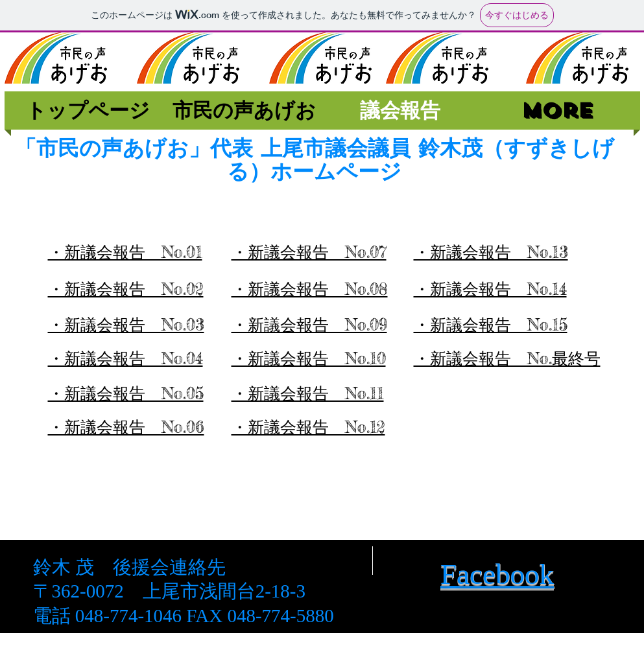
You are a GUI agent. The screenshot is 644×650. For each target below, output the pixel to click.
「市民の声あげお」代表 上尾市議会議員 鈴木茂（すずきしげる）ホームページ (315, 159)
